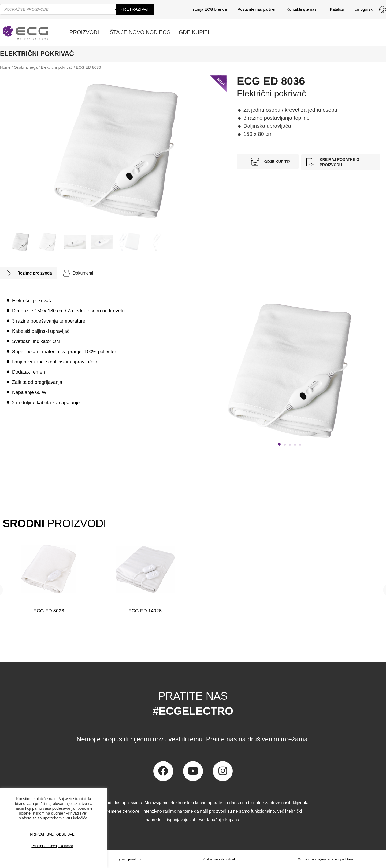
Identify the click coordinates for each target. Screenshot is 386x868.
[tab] (29, 273)
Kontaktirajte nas (303, 9)
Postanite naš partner (257, 9)
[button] (279, 444)
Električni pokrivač (57, 67)
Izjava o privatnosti (129, 859)
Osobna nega (26, 67)
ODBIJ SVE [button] (65, 834)
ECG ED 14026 (145, 611)
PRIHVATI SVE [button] (42, 834)
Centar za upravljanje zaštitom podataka (325, 859)
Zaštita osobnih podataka (219, 859)
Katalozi (337, 9)
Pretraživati (135, 9)
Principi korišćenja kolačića (52, 846)
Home (5, 67)
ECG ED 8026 (49, 611)
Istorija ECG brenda (209, 9)
